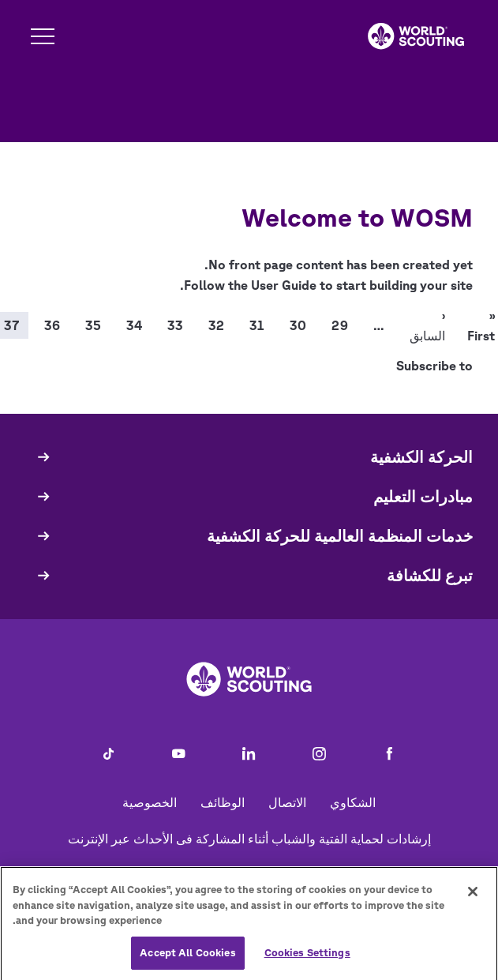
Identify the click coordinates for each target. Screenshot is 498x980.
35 (93, 325)
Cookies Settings (307, 958)
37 (11, 325)
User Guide (284, 285)
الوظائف (223, 802)
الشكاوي (353, 802)
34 (134, 325)
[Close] (473, 897)
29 (340, 325)
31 (257, 325)
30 (298, 325)
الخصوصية (150, 802)
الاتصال (287, 802)
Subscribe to (434, 366)
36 (52, 325)
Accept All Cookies (187, 958)
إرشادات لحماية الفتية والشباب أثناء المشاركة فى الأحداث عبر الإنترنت (249, 839)
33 (175, 325)
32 (216, 325)
